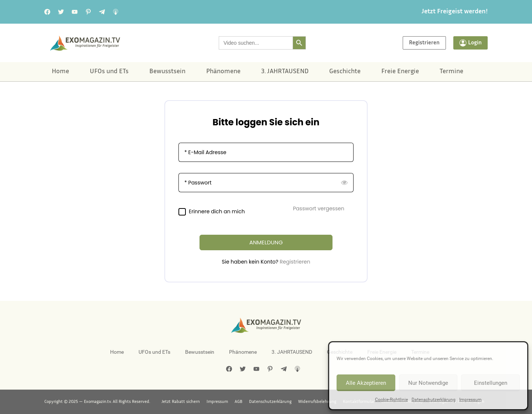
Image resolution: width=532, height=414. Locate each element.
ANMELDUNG (266, 242)
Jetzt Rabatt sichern (181, 402)
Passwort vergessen (319, 208)
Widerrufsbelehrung (317, 402)
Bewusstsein (167, 72)
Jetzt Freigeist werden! (455, 12)
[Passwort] (266, 183)
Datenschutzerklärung (434, 400)
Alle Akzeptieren (366, 383)
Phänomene (223, 72)
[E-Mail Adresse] (266, 152)
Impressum (470, 400)
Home (60, 72)
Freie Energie (400, 72)
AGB (238, 402)
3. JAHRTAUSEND (285, 72)
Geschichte (345, 72)
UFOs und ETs (109, 72)
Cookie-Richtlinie (391, 400)
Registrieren (295, 262)
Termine (451, 72)
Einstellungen (491, 383)
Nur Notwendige (428, 383)
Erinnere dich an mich (217, 212)
